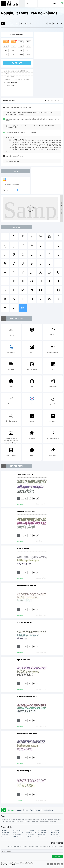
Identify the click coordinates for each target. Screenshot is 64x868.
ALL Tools (29, 837)
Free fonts (10, 4)
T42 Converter (42, 835)
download (17, 63)
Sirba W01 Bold (23, 548)
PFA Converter (42, 833)
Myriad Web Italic (24, 660)
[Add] (3, 24)
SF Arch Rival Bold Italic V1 (27, 697)
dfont (21, 54)
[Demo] (12, 24)
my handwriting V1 (24, 771)
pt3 (13, 50)
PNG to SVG (4, 831)
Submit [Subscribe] (58, 857)
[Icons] (26, 24)
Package (38, 810)
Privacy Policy (42, 837)
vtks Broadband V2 (24, 623)
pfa (28, 46)
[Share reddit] (50, 24)
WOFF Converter (18, 833)
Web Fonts (11, 810)
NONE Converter (18, 837)
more (23, 308)
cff (28, 50)
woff (6, 46)
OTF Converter (42, 831)
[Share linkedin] (62, 24)
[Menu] (34, 3)
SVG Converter (55, 831)
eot (28, 42)
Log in (54, 3)
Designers (19, 810)
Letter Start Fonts (48, 810)
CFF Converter (30, 835)
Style (26, 810)
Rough (13, 86)
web (13, 42)
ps (21, 50)
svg (21, 42)
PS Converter (17, 835)
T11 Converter (54, 835)
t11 (13, 54)
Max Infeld (14, 83)
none (28, 54)
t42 (6, 54)
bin (6, 50)
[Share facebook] (46, 24)
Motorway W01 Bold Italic (27, 734)
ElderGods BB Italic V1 (26, 474)
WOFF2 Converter (31, 833)
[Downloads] (26, 498)
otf (21, 46)
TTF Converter (30, 831)
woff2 (13, 46)
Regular (13, 74)
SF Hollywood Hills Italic (26, 511)
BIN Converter (55, 833)
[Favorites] (7, 24)
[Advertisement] (49, 45)
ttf (6, 42)
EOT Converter (5, 833)
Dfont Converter (6, 837)
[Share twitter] (54, 24)
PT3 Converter (5, 835)
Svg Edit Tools (17, 831)
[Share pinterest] (58, 24)
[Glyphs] (17, 24)
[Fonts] (30, 24)
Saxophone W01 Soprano (27, 586)
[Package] (21, 24)
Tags (32, 810)
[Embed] (34, 498)
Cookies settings (55, 837)
